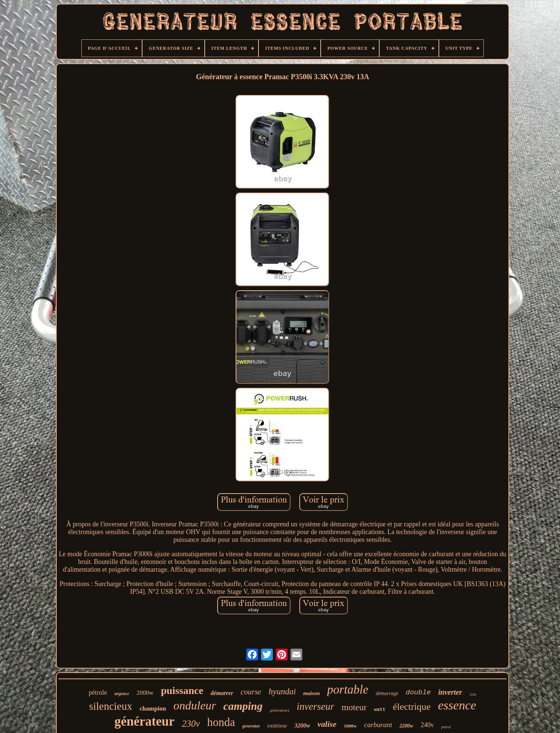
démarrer (222, 693)
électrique (412, 707)
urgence (122, 694)
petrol (446, 727)
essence (457, 705)
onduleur (195, 705)
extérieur (277, 726)
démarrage (387, 693)
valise (327, 724)
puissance (182, 690)
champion (153, 709)
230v (191, 724)
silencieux (111, 706)
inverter (450, 692)
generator (251, 726)
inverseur (316, 706)
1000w (350, 726)
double (418, 692)
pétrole (98, 692)
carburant (378, 725)
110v (473, 695)
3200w (302, 725)
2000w (145, 693)
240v (427, 725)
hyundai (282, 692)
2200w (406, 726)
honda (221, 722)
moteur (354, 707)
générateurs (280, 710)
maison (312, 693)
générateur (145, 721)
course (251, 692)
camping (243, 706)
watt (380, 710)
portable (348, 690)
